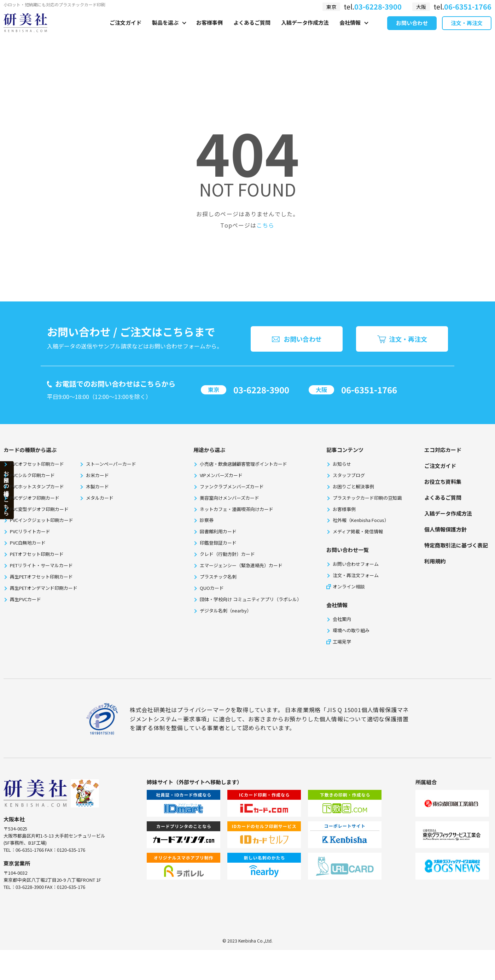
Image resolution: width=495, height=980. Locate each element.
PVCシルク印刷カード (32, 475)
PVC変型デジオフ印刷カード (39, 509)
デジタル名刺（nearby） (226, 611)
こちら (265, 225)
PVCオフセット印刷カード (37, 464)
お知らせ (342, 464)
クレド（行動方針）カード (227, 554)
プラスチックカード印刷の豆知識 (367, 498)
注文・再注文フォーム (356, 575)
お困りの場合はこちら (7, 490)
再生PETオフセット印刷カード (41, 577)
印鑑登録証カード (218, 543)
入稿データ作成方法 (305, 31)
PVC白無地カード (28, 543)
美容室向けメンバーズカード (229, 498)
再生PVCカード (25, 599)
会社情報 (350, 31)
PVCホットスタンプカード (37, 486)
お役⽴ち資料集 (443, 482)
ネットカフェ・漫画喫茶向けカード (237, 509)
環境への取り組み (351, 630)
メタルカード (100, 498)
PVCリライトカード (30, 531)
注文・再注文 (467, 31)
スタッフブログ (349, 475)
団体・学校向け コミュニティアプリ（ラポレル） (251, 599)
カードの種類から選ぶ (30, 450)
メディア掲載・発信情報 (358, 531)
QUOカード (212, 588)
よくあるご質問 (252, 31)
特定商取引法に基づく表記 (456, 545)
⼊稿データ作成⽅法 (448, 513)
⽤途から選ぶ (209, 450)
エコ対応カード (443, 450)
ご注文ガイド (126, 31)
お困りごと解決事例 (353, 486)
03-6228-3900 (261, 390)
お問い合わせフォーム (356, 564)
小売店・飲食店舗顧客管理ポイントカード (243, 464)
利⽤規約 (435, 561)
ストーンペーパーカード (111, 464)
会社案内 (342, 619)
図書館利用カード (218, 531)
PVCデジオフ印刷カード (35, 498)
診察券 (207, 520)
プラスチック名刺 (218, 577)
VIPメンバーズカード (221, 475)
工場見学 (342, 642)
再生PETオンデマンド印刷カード (44, 588)
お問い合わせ (412, 31)
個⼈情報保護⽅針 (445, 529)
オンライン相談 (349, 586)
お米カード (97, 475)
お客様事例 (209, 31)
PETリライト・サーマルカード (41, 565)
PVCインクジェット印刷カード (42, 520)
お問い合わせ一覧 (348, 550)
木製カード (97, 486)
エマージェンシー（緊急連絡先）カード (241, 565)
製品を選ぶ (165, 31)
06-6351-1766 (369, 390)
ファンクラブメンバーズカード (232, 486)
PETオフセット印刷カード (37, 554)
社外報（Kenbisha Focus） (361, 520)
